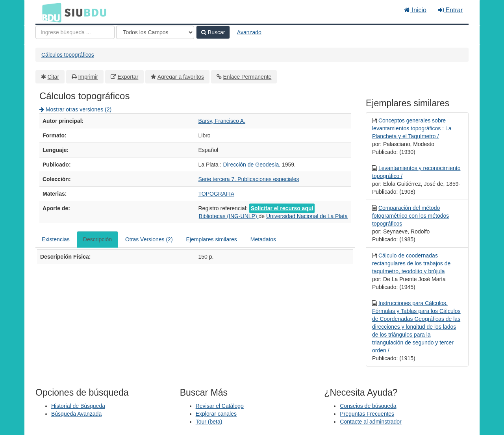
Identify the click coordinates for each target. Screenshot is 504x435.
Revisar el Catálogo (220, 406)
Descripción (97, 239)
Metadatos (263, 239)
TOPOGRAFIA (217, 194)
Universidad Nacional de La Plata (307, 216)
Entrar (450, 10)
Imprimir (88, 77)
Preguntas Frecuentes (367, 414)
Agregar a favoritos (181, 77)
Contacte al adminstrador (371, 422)
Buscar (213, 32)
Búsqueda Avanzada (76, 414)
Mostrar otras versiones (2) (75, 109)
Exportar (128, 77)
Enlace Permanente (247, 77)
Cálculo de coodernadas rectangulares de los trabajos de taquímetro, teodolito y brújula (411, 263)
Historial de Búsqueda (78, 406)
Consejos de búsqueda (368, 406)
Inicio (415, 10)
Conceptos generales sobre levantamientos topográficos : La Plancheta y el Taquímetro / (412, 128)
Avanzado (249, 32)
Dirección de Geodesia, (253, 165)
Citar (54, 77)
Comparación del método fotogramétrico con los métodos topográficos (410, 216)
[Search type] (155, 32)
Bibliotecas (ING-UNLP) (229, 216)
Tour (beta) (209, 422)
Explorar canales (216, 414)
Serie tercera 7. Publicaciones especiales (249, 179)
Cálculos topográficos (68, 55)
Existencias (56, 239)
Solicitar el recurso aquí (282, 208)
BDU (50, 12)
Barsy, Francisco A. (222, 121)
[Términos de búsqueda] (75, 32)
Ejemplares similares (212, 239)
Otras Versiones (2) (149, 239)
